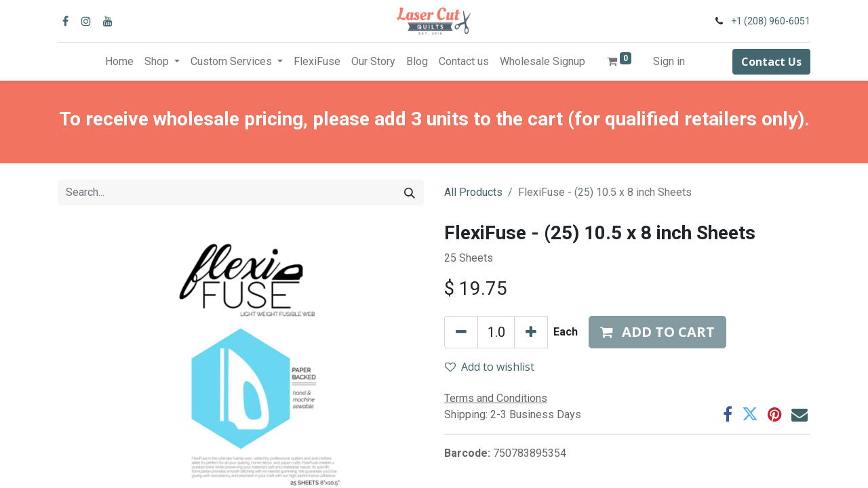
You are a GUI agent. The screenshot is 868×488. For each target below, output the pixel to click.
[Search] (410, 192)
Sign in (669, 61)
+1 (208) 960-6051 (771, 21)
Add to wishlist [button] (490, 367)
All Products (473, 192)
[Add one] (531, 332)
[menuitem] (119, 62)
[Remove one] (461, 332)
